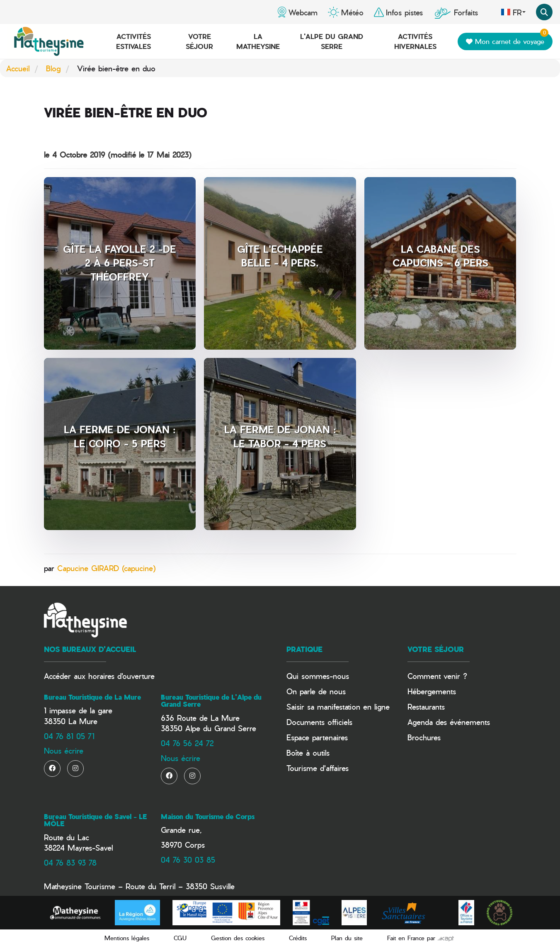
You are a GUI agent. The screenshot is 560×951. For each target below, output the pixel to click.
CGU (180, 938)
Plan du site (347, 938)
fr (513, 12)
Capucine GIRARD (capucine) (107, 568)
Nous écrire (64, 750)
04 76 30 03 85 (188, 860)
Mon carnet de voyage (507, 40)
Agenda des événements (449, 722)
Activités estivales (133, 41)
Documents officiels (319, 722)
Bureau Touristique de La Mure (92, 697)
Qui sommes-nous (318, 676)
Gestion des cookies (238, 938)
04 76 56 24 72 (187, 743)
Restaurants (426, 707)
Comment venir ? (437, 676)
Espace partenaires (317, 737)
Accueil (18, 68)
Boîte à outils (308, 753)
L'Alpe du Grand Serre (332, 41)
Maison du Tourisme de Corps (208, 817)
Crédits (298, 938)
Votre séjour (199, 41)
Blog (53, 68)
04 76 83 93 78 (70, 862)
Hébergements (432, 691)
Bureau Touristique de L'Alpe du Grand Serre (211, 701)
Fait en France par (421, 938)
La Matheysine (258, 41)
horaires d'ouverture (121, 676)
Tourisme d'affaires (318, 768)
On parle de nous (316, 691)
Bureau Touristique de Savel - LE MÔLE (95, 820)
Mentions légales (127, 938)
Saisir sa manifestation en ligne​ (338, 707)
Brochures (424, 737)
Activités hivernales (415, 41)
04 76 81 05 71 (69, 736)
